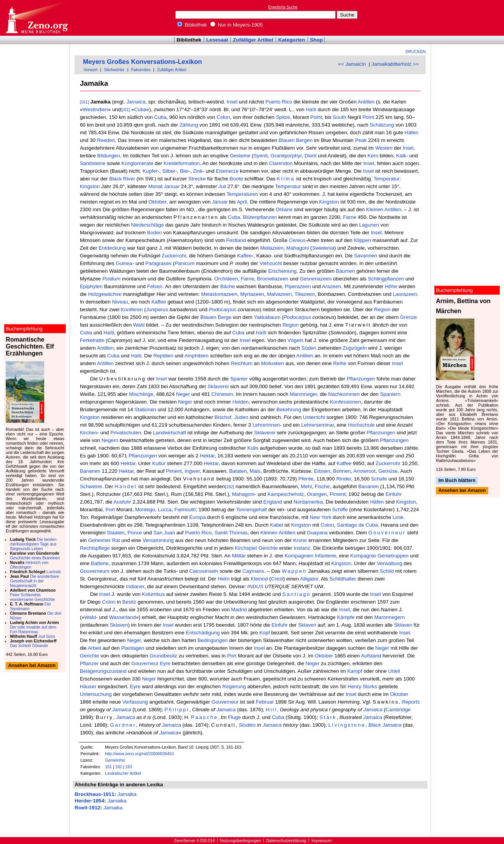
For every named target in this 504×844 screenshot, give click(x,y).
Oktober (157, 202)
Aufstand (371, 656)
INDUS (255, 586)
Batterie (100, 563)
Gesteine (240, 156)
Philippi (177, 710)
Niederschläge (147, 225)
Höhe (391, 286)
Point (316, 117)
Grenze (409, 317)
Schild (387, 571)
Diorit (310, 156)
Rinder (344, 479)
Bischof (223, 417)
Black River (122, 179)
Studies (247, 725)
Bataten (238, 471)
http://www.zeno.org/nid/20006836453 (139, 754)
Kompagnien (299, 556)
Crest (277, 579)
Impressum (322, 841)
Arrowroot (364, 471)
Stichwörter (114, 70)
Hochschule (361, 425)
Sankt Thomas (231, 533)
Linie (398, 517)
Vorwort (90, 70)
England (273, 502)
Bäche (228, 286)
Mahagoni (298, 248)
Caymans (253, 571)
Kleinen (374, 209)
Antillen (366, 102)
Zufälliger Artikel (253, 40)
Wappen (294, 571)
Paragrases (158, 263)
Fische (322, 486)
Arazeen (331, 286)
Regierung (234, 686)
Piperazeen (298, 286)
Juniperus (157, 309)
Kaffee (245, 256)
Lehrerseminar (317, 425)
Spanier (239, 379)
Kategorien (292, 40)
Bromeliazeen (273, 279)
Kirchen (89, 433)
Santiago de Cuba (357, 525)
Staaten (116, 533)
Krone (300, 540)
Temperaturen (242, 194)
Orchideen (226, 279)
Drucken (416, 52)
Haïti (311, 109)
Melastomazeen (219, 294)
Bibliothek (192, 25)
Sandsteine (93, 163)
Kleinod (259, 579)
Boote (236, 179)
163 (129, 767)
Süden (309, 348)
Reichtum (241, 363)
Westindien (95, 109)
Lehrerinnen (266, 425)
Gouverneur (387, 533)
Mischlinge (141, 394)
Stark (328, 717)
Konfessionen (345, 402)
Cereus (297, 240)
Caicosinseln (204, 571)
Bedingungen (213, 640)
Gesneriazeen (316, 279)
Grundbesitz (163, 656)
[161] (85, 102)
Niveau (120, 302)
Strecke (197, 179)
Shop (316, 40)
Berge (225, 317)
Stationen (145, 409)
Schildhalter (343, 579)
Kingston (90, 186)
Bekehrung (289, 409)
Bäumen (346, 271)
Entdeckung (112, 248)
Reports (411, 702)
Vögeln (296, 340)
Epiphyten (91, 286)
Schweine (91, 486)
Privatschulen (126, 433)
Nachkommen (344, 394)
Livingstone (347, 725)
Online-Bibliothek (37, 18)
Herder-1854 (89, 801)
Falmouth (185, 510)
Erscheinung (282, 271)
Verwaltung (389, 563)
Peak (361, 140)
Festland (236, 240)
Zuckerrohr (174, 256)
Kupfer (150, 171)
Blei (184, 171)
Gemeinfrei (115, 760)
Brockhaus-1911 (94, 794)
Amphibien (197, 356)
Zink (198, 171)
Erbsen (322, 471)
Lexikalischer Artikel (123, 773)
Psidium (111, 279)
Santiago (296, 594)
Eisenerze (227, 171)
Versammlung (158, 540)
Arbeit (94, 648)
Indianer (135, 586)
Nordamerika (308, 502)
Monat (156, 186)
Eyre (165, 663)
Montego (145, 510)
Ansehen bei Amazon (462, 491)
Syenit (260, 156)
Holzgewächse (105, 294)
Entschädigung (203, 633)
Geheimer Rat (104, 540)
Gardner (123, 725)
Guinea (124, 263)
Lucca (165, 510)
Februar (265, 702)
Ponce (135, 533)
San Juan (164, 533)
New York (321, 517)
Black (375, 725)
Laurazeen (405, 294)
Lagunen (369, 225)
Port (110, 510)
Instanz (302, 548)
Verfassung (135, 702)
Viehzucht (271, 263)
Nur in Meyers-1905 (237, 25)
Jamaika (127, 794)
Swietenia (323, 248)
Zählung (189, 125)
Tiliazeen (305, 294)
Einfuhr (394, 494)
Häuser (88, 686)
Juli (222, 186)
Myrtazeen (252, 294)
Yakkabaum (267, 317)
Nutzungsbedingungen (240, 841)
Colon (223, 117)
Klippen (362, 240)
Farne (350, 217)
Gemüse (388, 471)
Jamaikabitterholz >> (395, 64)
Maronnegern (389, 617)
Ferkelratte (92, 340)
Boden (154, 233)
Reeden (106, 140)
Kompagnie (363, 556)
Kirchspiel (246, 548)
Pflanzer (89, 663)
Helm (224, 579)
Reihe (340, 363)
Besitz (129, 602)
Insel (232, 102)
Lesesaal (217, 40)
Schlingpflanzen (386, 279)
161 (108, 767)
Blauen (287, 140)
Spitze (283, 117)
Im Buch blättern (457, 480)
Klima (286, 179)
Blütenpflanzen (260, 217)
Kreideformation (182, 163)
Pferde (306, 479)
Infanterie (326, 556)
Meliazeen (272, 248)
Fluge (234, 717)
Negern (110, 440)
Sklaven (119, 625)
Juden (241, 417)
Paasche (205, 717)
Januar (172, 186)
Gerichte (268, 548)
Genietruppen (393, 556)
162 (119, 767)
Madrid (239, 610)
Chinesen (222, 394)
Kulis (253, 448)
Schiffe (340, 510)
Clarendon (281, 163)
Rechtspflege (95, 548)
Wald (139, 325)
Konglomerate (137, 163)
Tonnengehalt (251, 510)
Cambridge (398, 710)
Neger (183, 394)
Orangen (317, 494)
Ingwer (192, 471)
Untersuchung (96, 694)
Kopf (264, 633)
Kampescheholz (286, 494)
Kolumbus (153, 594)
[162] (230, 487)
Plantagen (133, 648)
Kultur (159, 463)
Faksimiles (141, 70)
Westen (384, 148)
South (340, 117)
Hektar (207, 456)
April (242, 202)
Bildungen (109, 156)
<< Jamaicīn (352, 64)
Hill (271, 710)
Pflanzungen (361, 379)
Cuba (140, 109)
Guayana (317, 533)
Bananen (90, 471)
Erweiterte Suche (283, 7)
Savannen (366, 256)
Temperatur (387, 179)
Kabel (276, 525)
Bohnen (342, 471)
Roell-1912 (87, 808)
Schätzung (382, 125)
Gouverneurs (95, 571)
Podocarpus (222, 309)
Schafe (379, 479)
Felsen (155, 286)
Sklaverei (218, 386)
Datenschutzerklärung (286, 841)
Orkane (284, 209)
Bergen (304, 140)
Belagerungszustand (103, 671)
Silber (169, 171)
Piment (174, 471)
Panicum (185, 263)
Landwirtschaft (170, 433)
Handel (126, 486)
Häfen (411, 133)
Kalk (401, 156)
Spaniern (390, 394)
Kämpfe (346, 617)
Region (382, 309)
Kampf (355, 671)
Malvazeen (279, 294)
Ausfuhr (122, 502)
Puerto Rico (279, 102)
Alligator (309, 579)
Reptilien (163, 356)
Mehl (306, 486)
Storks (370, 686)
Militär (239, 556)
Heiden (241, 402)
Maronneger (304, 394)
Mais (255, 471)
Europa (197, 517)
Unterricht (314, 417)
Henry (354, 686)
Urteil (394, 671)
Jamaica (136, 102)
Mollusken (273, 363)
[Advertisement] (469, 18)
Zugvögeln (355, 348)
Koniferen (132, 309)
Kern (373, 156)
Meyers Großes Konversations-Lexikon (142, 62)
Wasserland (122, 617)
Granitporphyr (286, 156)
